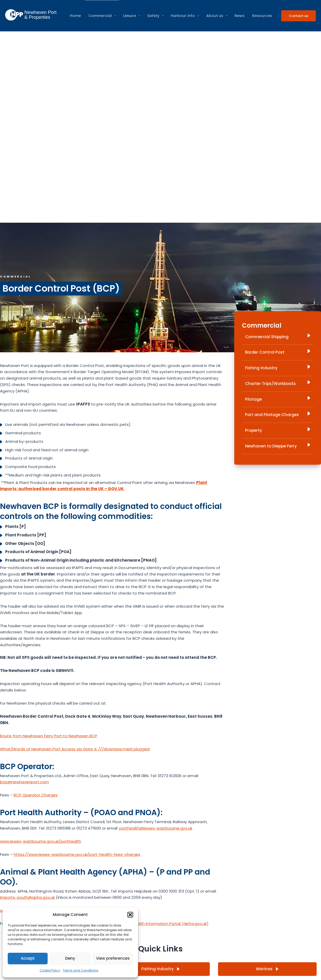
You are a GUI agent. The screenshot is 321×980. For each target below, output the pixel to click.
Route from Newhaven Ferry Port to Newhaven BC (47, 736)
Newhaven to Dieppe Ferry (278, 446)
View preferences (113, 958)
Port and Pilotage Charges (278, 415)
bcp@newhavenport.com (24, 782)
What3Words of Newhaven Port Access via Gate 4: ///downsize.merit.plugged (75, 749)
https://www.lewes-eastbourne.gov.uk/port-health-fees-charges (77, 854)
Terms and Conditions (81, 970)
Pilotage (278, 399)
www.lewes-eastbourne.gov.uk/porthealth (41, 841)
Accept (28, 958)
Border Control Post (278, 352)
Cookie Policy (50, 970)
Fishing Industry (278, 368)
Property (278, 430)
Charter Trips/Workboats (278, 383)
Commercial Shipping (278, 337)
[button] (130, 915)
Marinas (267, 969)
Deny (70, 958)
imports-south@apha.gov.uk (27, 897)
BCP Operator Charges (36, 795)
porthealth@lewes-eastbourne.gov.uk (156, 828)
